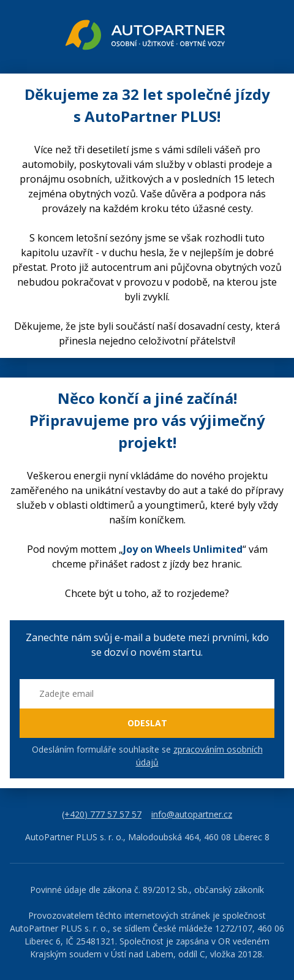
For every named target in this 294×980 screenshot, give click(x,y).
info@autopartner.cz (192, 814)
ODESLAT (147, 723)
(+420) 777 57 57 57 (102, 814)
